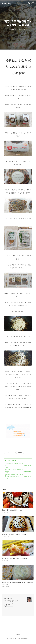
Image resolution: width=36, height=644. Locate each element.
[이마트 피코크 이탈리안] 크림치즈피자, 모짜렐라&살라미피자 (14, 476)
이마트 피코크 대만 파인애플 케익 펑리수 (14, 470)
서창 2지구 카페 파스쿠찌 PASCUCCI (14, 465)
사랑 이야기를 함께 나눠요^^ (12, 601)
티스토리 (18, 635)
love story (7, 3)
